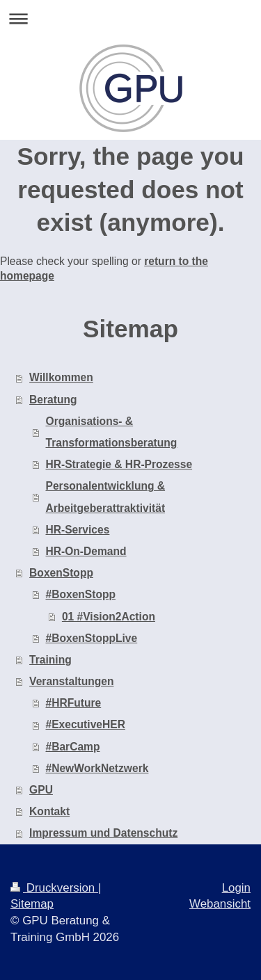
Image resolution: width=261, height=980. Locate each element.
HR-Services (78, 530)
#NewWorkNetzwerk (97, 768)
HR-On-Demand (86, 551)
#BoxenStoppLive (92, 638)
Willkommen (61, 377)
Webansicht (220, 904)
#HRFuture (74, 703)
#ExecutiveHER (86, 724)
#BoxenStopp (81, 594)
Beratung (53, 400)
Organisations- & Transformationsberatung (112, 432)
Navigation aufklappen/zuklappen (130, 18)
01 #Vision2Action (109, 617)
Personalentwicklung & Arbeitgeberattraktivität (106, 497)
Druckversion (54, 888)
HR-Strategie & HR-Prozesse (119, 464)
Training (50, 660)
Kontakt (49, 811)
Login (236, 888)
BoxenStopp (61, 573)
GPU (41, 790)
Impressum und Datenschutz (103, 833)
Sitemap (32, 904)
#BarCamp (73, 747)
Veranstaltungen (71, 681)
